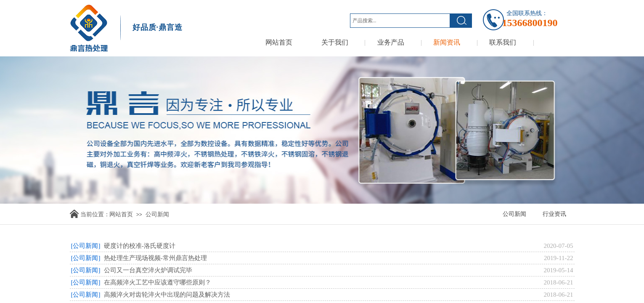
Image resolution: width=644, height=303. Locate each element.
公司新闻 (157, 214)
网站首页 (279, 42)
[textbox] (400, 21)
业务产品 (391, 42)
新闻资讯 (447, 42)
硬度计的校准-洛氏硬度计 (140, 246)
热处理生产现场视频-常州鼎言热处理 (155, 258)
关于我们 (335, 42)
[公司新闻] (86, 246)
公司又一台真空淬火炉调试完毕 (148, 270)
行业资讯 (554, 214)
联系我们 (503, 42)
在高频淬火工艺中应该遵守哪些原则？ (158, 282)
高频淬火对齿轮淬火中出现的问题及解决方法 (167, 295)
